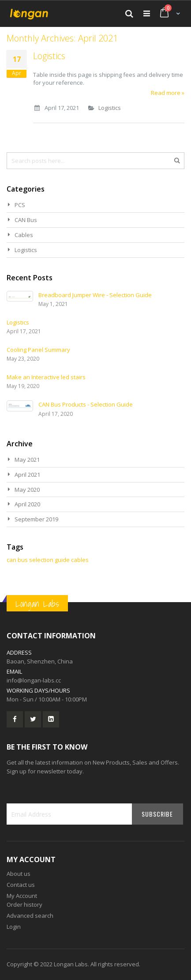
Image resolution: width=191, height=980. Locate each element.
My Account (22, 896)
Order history (24, 905)
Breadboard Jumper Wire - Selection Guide (95, 295)
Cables (24, 235)
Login (14, 927)
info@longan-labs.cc (34, 680)
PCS (20, 205)
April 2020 (27, 504)
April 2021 (27, 475)
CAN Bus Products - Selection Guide (86, 404)
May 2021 (27, 460)
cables (80, 560)
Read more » (168, 93)
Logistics (49, 56)
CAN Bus (26, 220)
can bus (17, 560)
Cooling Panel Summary (38, 350)
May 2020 (27, 490)
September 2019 (36, 519)
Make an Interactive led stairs (46, 377)
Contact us (21, 885)
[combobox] (95, 161)
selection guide (49, 560)
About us (19, 874)
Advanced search (30, 916)
